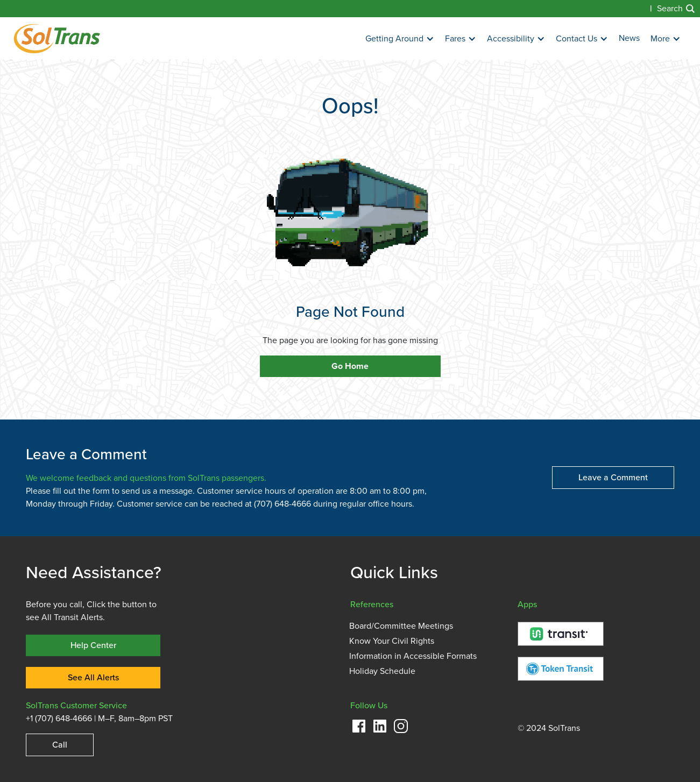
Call (60, 745)
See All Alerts (93, 677)
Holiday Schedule (382, 671)
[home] (57, 38)
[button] (400, 39)
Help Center (93, 645)
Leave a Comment (613, 477)
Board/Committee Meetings (401, 626)
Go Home (350, 366)
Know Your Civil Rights (392, 641)
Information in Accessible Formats (413, 656)
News (629, 38)
